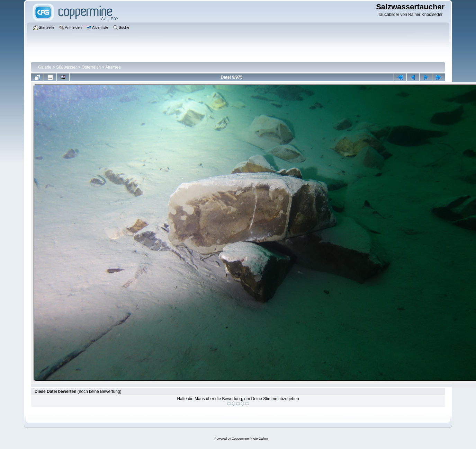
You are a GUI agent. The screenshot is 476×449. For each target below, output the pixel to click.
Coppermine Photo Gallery (250, 439)
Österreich (91, 67)
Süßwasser (66, 67)
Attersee (113, 67)
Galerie (45, 67)
